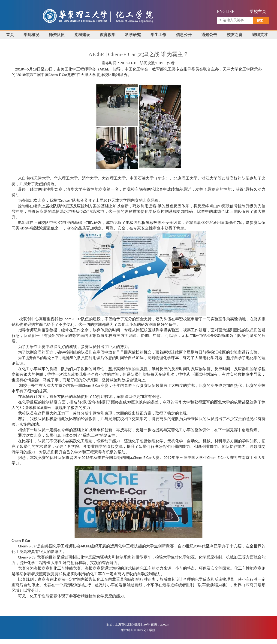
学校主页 (258, 12)
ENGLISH (226, 12)
